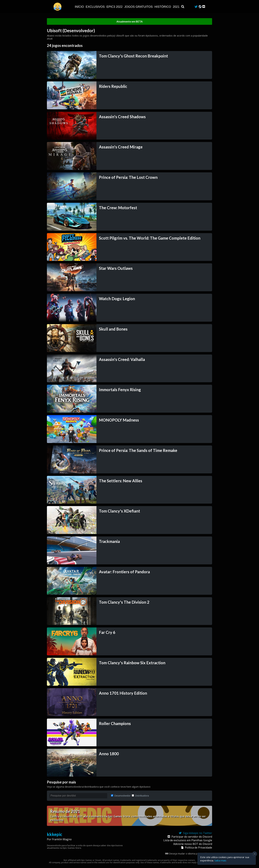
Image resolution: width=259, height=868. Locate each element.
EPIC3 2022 (115, 7)
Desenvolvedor (121, 796)
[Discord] (204, 7)
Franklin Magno (62, 839)
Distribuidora (140, 796)
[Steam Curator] (200, 7)
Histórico (163, 7)
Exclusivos (96, 7)
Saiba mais (220, 860)
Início (80, 7)
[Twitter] (196, 7)
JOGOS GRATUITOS (139, 7)
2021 (176, 7)
